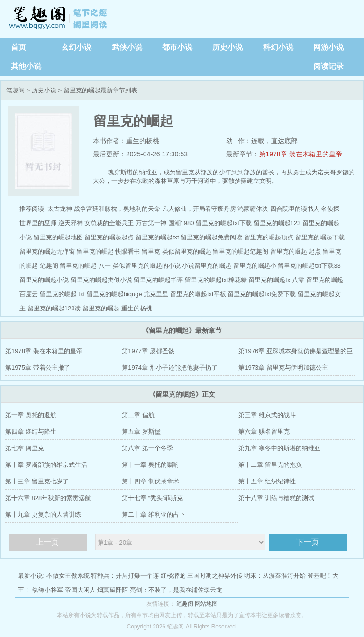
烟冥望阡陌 (113, 590)
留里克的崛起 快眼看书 (109, 251)
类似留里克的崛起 (187, 251)
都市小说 (177, 47)
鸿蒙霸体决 (253, 209)
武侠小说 (127, 47)
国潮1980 (181, 223)
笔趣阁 (59, 19)
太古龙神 (60, 209)
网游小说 (328, 47)
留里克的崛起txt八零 (276, 280)
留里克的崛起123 (277, 223)
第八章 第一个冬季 (147, 448)
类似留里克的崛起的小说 (147, 266)
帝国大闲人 (80, 590)
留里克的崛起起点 (109, 237)
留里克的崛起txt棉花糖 (216, 280)
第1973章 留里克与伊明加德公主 (283, 368)
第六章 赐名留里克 (264, 432)
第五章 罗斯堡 (141, 432)
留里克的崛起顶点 (269, 237)
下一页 (308, 542)
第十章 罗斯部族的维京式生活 (46, 465)
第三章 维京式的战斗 (267, 415)
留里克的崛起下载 (320, 237)
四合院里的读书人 (295, 209)
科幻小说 (278, 47)
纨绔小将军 (48, 590)
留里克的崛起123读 (54, 308)
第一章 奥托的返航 (31, 415)
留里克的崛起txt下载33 (309, 266)
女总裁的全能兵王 (109, 223)
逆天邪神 (71, 223)
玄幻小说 (76, 47)
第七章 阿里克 (25, 448)
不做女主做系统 (68, 576)
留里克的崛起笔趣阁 (241, 251)
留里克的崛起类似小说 (101, 280)
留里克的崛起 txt (62, 294)
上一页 (47, 542)
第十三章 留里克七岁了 (37, 481)
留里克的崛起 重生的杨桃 (117, 308)
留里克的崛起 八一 (85, 266)
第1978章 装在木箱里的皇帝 (301, 154)
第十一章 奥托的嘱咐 (150, 465)
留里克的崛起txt (157, 237)
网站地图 (206, 604)
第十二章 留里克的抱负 (270, 465)
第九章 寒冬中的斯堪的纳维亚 (279, 448)
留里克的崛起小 (255, 266)
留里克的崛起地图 (58, 237)
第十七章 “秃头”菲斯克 (152, 498)
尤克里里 (156, 294)
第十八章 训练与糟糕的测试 (276, 498)
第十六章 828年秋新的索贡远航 (48, 498)
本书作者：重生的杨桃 (126, 141)
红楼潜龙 (173, 576)
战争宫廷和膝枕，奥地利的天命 (117, 209)
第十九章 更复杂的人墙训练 (43, 514)
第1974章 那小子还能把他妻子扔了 (170, 368)
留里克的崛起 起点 (296, 251)
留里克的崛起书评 (158, 280)
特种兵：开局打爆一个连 (125, 576)
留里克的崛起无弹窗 (47, 251)
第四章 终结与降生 (31, 432)
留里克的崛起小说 (44, 280)
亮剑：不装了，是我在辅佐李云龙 (176, 590)
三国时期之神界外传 (215, 576)
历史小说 (227, 47)
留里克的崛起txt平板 (198, 294)
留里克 (151, 251)
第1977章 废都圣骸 (148, 351)
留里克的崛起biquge (114, 294)
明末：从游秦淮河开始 (275, 576)
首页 (18, 47)
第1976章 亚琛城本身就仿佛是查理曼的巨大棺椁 (296, 353)
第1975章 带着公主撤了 (38, 368)
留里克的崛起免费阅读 (211, 237)
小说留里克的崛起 (207, 266)
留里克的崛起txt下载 (224, 223)
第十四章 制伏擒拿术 (150, 481)
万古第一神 (151, 223)
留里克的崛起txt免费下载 (262, 294)
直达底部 (284, 141)
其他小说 (26, 66)
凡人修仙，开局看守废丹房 (199, 209)
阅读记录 (328, 66)
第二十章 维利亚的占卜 (154, 514)
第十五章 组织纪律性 (267, 481)
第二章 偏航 (138, 415)
